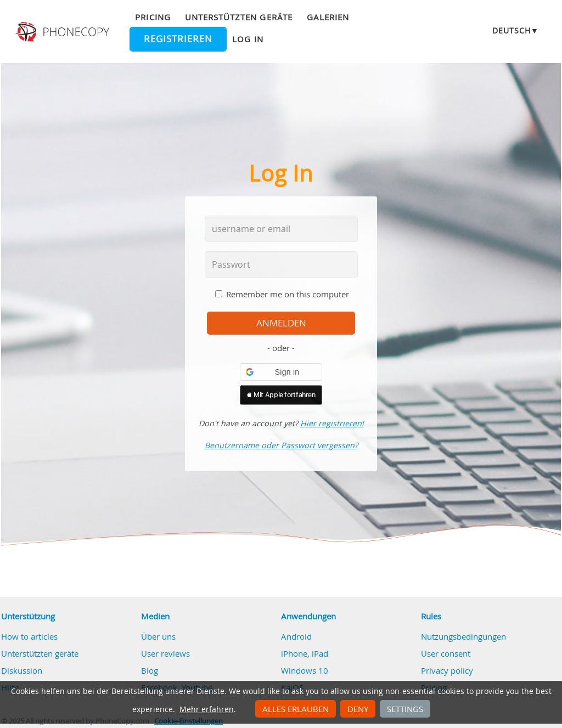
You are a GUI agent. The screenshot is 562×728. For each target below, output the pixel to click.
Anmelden (281, 323)
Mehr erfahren (207, 709)
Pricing (153, 17)
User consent (446, 653)
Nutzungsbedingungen (463, 636)
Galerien (328, 17)
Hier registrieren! (332, 423)
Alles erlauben (296, 709)
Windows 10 (305, 670)
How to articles (29, 636)
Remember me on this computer (288, 294)
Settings (405, 709)
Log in (248, 39)
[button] (281, 372)
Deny (358, 709)
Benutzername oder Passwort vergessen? (281, 445)
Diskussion (22, 670)
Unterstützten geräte (239, 17)
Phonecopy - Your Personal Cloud (64, 32)
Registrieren (178, 39)
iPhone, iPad (305, 653)
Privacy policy (447, 670)
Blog (150, 670)
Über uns (158, 636)
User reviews (165, 653)
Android (296, 636)
